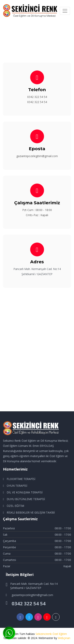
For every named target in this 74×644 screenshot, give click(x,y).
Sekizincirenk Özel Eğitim (51, 634)
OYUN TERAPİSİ (17, 486)
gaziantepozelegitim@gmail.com (37, 156)
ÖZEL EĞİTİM (15, 506)
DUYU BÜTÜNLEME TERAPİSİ (26, 499)
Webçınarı (64, 638)
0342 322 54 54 (37, 97)
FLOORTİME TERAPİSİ (21, 479)
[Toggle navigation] (65, 11)
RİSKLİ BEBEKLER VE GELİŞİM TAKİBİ (31, 512)
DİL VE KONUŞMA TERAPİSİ (25, 492)
